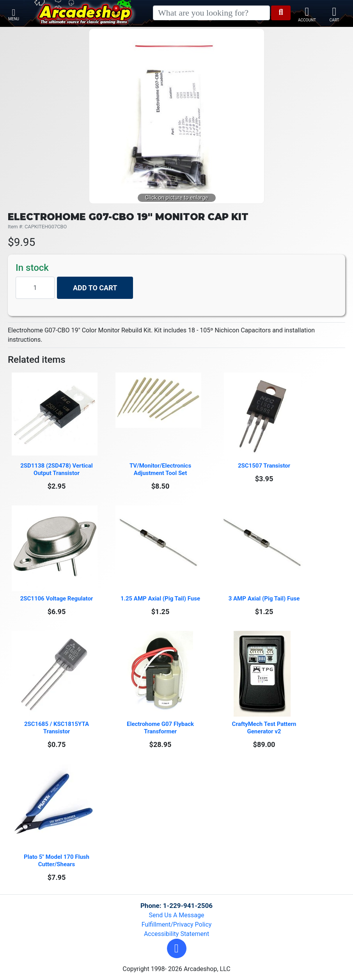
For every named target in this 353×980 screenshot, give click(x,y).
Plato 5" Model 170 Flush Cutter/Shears (57, 861)
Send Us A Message (177, 915)
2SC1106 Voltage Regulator (57, 599)
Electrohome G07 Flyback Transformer (161, 728)
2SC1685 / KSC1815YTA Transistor (57, 728)
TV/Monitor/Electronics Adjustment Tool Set (161, 469)
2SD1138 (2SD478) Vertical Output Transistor (57, 469)
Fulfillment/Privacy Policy (177, 924)
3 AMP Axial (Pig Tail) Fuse (264, 599)
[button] (177, 948)
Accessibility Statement (176, 934)
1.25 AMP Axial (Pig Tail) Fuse (160, 599)
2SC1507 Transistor (264, 466)
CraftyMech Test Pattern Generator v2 (265, 728)
